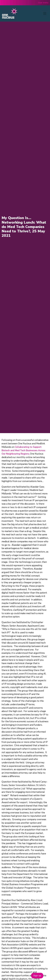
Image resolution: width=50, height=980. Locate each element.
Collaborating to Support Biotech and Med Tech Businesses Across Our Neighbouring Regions (23, 450)
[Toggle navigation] (45, 13)
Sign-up (37, 976)
